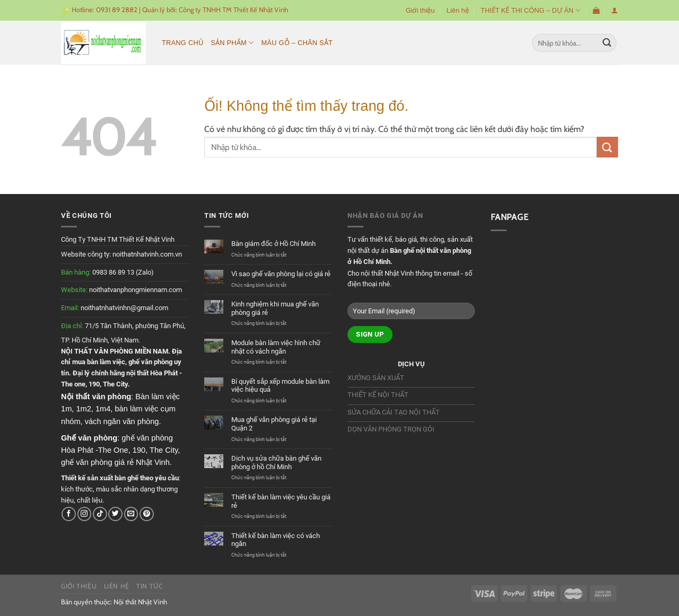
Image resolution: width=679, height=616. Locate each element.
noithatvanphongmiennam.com (136, 290)
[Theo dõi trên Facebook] (69, 514)
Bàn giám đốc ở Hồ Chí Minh (273, 244)
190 (94, 384)
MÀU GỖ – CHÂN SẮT (297, 43)
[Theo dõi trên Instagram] (85, 514)
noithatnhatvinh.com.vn (147, 254)
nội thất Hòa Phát (152, 373)
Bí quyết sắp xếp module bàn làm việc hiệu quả (280, 386)
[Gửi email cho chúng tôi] (131, 514)
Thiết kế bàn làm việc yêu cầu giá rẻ (281, 501)
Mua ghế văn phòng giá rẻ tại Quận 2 (274, 424)
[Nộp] (607, 43)
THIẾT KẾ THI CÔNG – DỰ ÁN (530, 10)
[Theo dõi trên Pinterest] (147, 514)
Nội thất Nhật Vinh (140, 602)
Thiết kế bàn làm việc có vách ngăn (276, 540)
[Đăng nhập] (615, 10)
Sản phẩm (232, 43)
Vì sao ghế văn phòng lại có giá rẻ (281, 274)
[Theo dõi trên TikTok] (100, 514)
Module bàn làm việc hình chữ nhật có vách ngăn (276, 347)
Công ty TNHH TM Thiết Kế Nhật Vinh (233, 10)
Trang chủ (182, 43)
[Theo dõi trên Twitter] (115, 514)
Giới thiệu (420, 10)
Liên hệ (458, 10)
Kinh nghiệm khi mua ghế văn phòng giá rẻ (275, 308)
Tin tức (150, 586)
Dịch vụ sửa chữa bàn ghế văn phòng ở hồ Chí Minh (276, 463)
